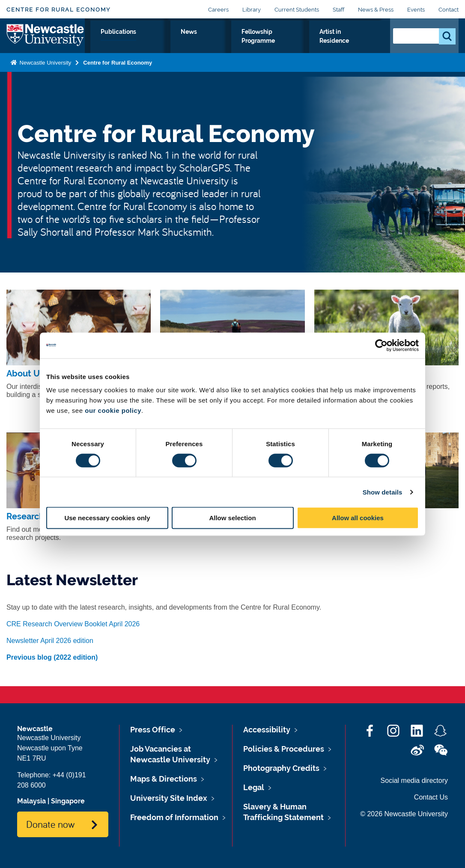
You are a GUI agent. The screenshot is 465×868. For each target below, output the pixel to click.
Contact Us (431, 797)
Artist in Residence (353, 47)
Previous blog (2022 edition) (52, 657)
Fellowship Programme (288, 47)
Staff (338, 10)
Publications (193, 41)
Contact (449, 10)
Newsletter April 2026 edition (50, 641)
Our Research (143, 47)
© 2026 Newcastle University (404, 814)
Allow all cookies (358, 518)
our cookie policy (113, 410)
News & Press (376, 10)
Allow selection (232, 518)
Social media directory (414, 781)
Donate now (50, 824)
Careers (218, 10)
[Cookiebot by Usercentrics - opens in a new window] (381, 345)
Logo (46, 45)
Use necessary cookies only (107, 518)
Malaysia (31, 801)
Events (416, 10)
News (236, 41)
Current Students (297, 10)
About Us (102, 47)
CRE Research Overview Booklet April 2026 (73, 624)
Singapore (68, 801)
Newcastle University (45, 80)
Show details (383, 492)
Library (252, 10)
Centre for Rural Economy (58, 10)
